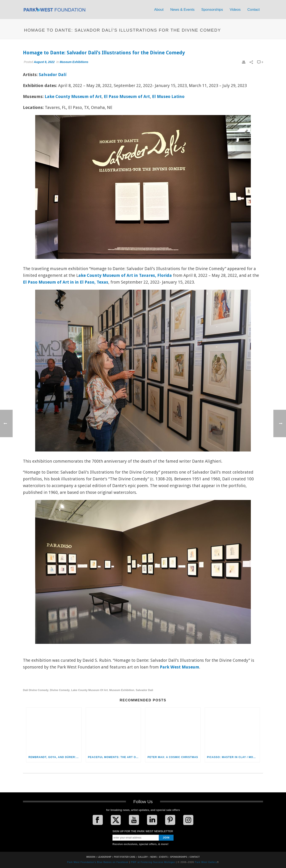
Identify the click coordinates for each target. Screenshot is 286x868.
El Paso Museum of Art (127, 96)
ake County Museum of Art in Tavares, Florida (125, 275)
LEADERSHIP (104, 857)
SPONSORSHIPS (179, 857)
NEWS (154, 857)
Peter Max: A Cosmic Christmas (173, 757)
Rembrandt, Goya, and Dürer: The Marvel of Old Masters (55, 757)
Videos (235, 10)
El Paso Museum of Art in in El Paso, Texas (66, 282)
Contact (253, 10)
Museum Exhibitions (74, 62)
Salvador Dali (144, 690)
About (159, 10)
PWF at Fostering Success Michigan (153, 862)
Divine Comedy (60, 690)
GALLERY (143, 857)
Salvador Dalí (53, 75)
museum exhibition (122, 690)
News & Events (182, 10)
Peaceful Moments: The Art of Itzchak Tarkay (114, 757)
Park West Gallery (206, 862)
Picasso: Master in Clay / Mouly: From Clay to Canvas (233, 757)
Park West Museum (180, 667)
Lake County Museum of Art (73, 96)
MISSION (91, 857)
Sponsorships (212, 10)
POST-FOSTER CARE (125, 857)
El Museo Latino (168, 96)
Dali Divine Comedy (36, 690)
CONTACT (195, 857)
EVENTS (163, 857)
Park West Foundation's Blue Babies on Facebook (98, 862)
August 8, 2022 (44, 62)
